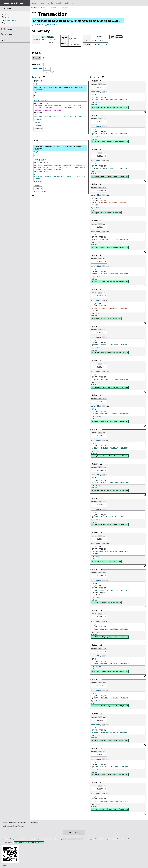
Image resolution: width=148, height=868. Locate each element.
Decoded (36, 58)
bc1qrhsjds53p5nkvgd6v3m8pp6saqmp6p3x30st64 (110, 282)
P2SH (98, 208)
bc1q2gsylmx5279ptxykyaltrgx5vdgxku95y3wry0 (110, 671)
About (4, 823)
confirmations (53, 40)
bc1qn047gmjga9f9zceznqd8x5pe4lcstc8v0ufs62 (110, 421)
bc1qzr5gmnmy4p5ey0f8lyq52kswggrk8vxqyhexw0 (110, 387)
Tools (6, 40)
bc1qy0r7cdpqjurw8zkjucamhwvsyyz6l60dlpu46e (110, 809)
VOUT (36, 93)
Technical (8, 34)
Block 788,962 (48, 37)
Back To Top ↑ (74, 832)
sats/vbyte (103, 44)
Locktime (36, 69)
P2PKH (40, 122)
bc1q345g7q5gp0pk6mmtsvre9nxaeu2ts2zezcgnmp (110, 107)
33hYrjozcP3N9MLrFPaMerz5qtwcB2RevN (106, 213)
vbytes (101, 41)
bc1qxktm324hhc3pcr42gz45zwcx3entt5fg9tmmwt (110, 706)
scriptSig (37, 100)
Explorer (35, 8)
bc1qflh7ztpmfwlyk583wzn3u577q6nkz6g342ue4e (110, 247)
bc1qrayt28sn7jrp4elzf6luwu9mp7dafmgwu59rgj (110, 176)
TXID (35, 84)
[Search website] (89, 3)
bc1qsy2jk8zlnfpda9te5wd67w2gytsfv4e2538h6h (110, 456)
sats (104, 84)
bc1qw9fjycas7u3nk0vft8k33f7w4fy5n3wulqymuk (110, 740)
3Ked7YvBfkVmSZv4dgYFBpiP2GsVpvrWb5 (106, 318)
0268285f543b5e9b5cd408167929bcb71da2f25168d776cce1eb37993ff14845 (60, 88)
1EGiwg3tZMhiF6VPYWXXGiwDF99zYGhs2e (106, 603)
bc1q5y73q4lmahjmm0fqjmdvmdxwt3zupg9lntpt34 (110, 353)
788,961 (53, 72)
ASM (43, 100)
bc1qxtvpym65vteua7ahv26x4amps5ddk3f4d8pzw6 (110, 525)
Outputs (94, 77)
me (91, 839)
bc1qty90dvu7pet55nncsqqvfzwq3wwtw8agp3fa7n (110, 142)
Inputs (36, 77)
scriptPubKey (96, 92)
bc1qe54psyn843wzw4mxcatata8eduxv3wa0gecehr (110, 490)
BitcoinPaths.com (19, 826)
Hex (45, 58)
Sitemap (22, 823)
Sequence (37, 126)
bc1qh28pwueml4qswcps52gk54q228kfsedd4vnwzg (110, 637)
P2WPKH (98, 102)
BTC (100, 84)
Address (65, 8)
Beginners (8, 29)
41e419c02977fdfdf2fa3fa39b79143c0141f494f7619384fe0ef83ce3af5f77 (60, 148)
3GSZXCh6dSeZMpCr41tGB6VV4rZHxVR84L (106, 561)
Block (44, 8)
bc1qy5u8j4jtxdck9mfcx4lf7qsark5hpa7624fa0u (110, 775)
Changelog (33, 823)
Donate (13, 823)
